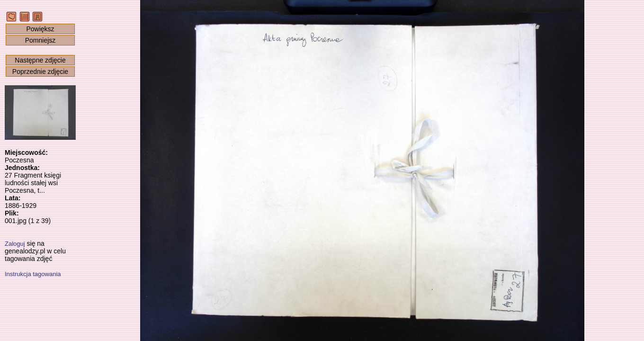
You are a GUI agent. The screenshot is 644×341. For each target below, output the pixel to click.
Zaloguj (15, 244)
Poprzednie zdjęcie (40, 72)
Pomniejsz (40, 40)
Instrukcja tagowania (33, 274)
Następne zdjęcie (40, 60)
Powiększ (40, 29)
